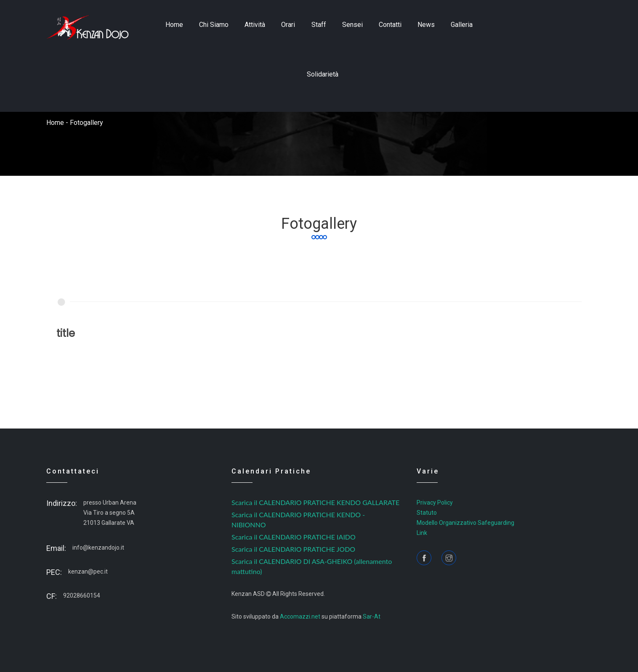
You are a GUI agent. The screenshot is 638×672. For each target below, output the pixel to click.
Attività (255, 25)
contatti (390, 25)
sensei (352, 25)
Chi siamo (214, 25)
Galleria (462, 25)
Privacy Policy (435, 503)
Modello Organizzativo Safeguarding (465, 523)
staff (319, 25)
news (426, 25)
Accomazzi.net (300, 616)
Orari (288, 25)
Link (422, 533)
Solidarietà (323, 74)
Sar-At (372, 616)
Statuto (427, 513)
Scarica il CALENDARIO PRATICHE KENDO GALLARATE (315, 502)
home (174, 25)
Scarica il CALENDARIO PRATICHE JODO (293, 549)
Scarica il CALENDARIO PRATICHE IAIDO (294, 537)
